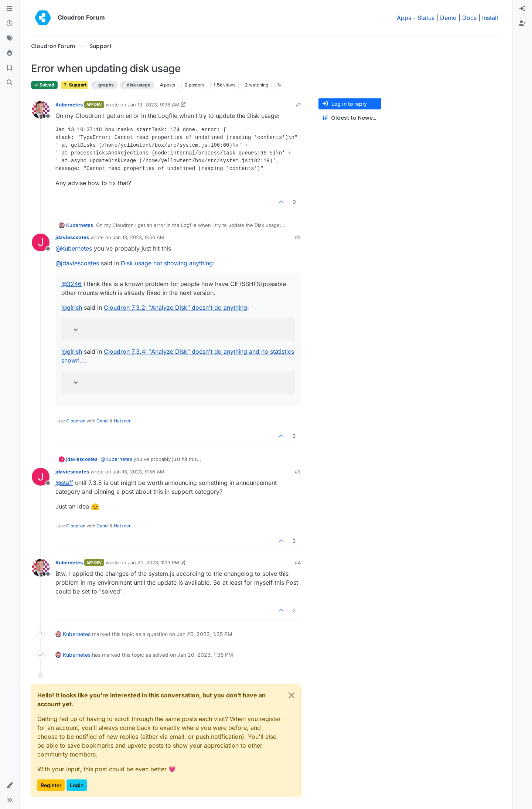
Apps (404, 18)
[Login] (522, 9)
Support (74, 85)
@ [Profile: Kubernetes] (74, 248)
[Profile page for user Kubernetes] (41, 110)
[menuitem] (522, 9)
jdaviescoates (72, 237)
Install (490, 18)
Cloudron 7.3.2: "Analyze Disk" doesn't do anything (175, 307)
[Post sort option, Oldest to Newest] (350, 118)
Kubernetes (69, 105)
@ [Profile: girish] (72, 307)
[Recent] (10, 24)
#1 (298, 105)
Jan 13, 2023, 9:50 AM (139, 237)
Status (426, 18)
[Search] (10, 83)
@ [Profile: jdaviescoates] (77, 263)
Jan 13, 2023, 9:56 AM (139, 472)
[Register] (522, 24)
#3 (298, 472)
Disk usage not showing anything (167, 263)
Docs (469, 18)
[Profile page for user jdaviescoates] (41, 242)
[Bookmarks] (10, 68)
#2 (298, 237)
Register (51, 785)
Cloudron (76, 421)
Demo (448, 18)
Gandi (103, 421)
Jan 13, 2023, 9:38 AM (154, 105)
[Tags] (10, 38)
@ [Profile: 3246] (71, 284)
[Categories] (10, 9)
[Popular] (10, 53)
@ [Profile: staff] (64, 483)
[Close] (291, 695)
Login (77, 785)
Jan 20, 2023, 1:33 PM (154, 562)
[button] (10, 785)
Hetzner (122, 421)
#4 (298, 562)
